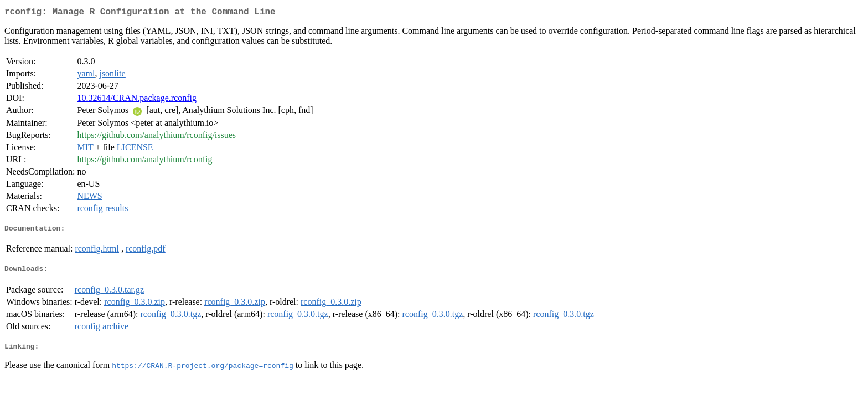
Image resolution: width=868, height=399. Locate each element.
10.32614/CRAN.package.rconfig (137, 100)
